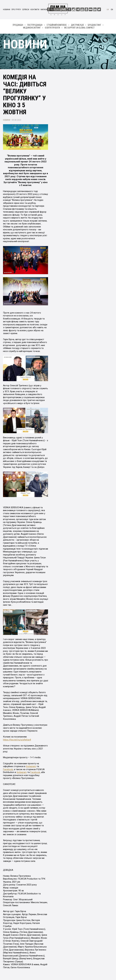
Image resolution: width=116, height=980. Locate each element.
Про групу (16, 9)
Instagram (31, 766)
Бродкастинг (94, 25)
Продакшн (18, 25)
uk (108, 9)
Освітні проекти (52, 28)
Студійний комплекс (57, 25)
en (112, 9)
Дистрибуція (77, 25)
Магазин (45, 9)
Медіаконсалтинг (32, 28)
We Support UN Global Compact (79, 28)
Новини (7, 9)
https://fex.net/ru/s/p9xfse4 (17, 740)
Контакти (35, 9)
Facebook (8, 769)
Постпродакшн (35, 25)
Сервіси (26, 9)
